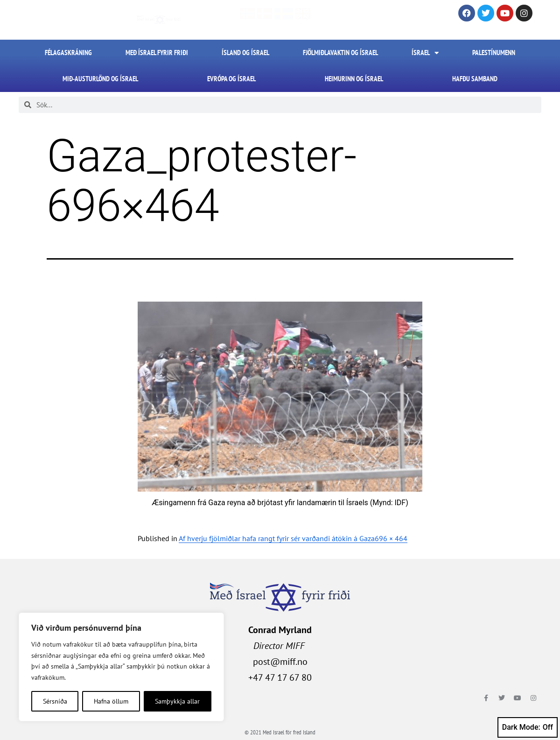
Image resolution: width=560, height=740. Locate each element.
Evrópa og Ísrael (231, 79)
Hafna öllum (111, 701)
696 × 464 (391, 538)
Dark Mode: (528, 727)
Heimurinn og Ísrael (354, 79)
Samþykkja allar (177, 701)
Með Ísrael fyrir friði (157, 53)
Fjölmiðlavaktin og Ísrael (340, 53)
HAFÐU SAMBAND (475, 79)
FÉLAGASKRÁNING (68, 53)
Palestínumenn (494, 53)
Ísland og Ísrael (245, 53)
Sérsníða (55, 701)
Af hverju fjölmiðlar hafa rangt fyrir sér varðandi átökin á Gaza (277, 538)
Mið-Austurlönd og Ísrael (100, 79)
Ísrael (425, 53)
